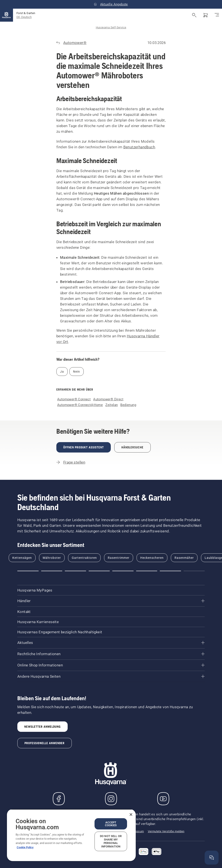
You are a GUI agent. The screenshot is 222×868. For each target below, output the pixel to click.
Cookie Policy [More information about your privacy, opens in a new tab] (25, 847)
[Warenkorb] (206, 15)
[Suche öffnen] (194, 15)
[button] (28, 571)
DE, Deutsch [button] (24, 17)
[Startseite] (7, 15)
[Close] (131, 815)
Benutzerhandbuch (139, 147)
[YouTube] (163, 799)
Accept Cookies (111, 824)
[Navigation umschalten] (217, 15)
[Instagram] (111, 799)
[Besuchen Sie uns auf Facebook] (59, 799)
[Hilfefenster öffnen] (212, 858)
